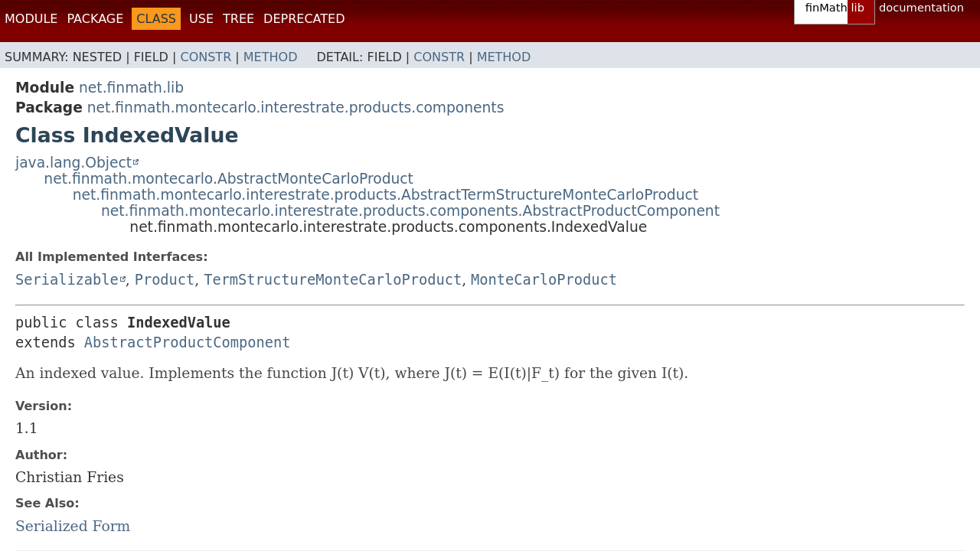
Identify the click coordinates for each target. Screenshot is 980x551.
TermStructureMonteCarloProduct (333, 280)
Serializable (67, 280)
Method (271, 57)
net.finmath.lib (131, 88)
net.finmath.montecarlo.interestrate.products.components (296, 108)
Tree (238, 19)
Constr (206, 57)
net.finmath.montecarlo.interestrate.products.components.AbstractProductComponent (410, 211)
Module (31, 19)
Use (201, 19)
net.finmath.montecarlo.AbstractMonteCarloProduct (229, 179)
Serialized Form (73, 526)
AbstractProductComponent (188, 342)
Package (95, 19)
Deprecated (304, 19)
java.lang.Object (73, 163)
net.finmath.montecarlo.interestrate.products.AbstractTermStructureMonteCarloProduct (385, 195)
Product (165, 280)
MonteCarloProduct (544, 280)
